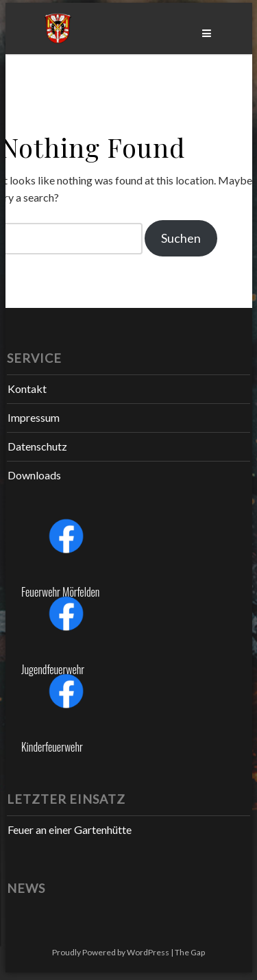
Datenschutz (37, 446)
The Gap (190, 952)
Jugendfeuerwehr (53, 669)
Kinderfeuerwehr (52, 747)
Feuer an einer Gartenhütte (70, 829)
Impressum (34, 417)
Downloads (34, 475)
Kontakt (27, 389)
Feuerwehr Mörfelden (60, 592)
